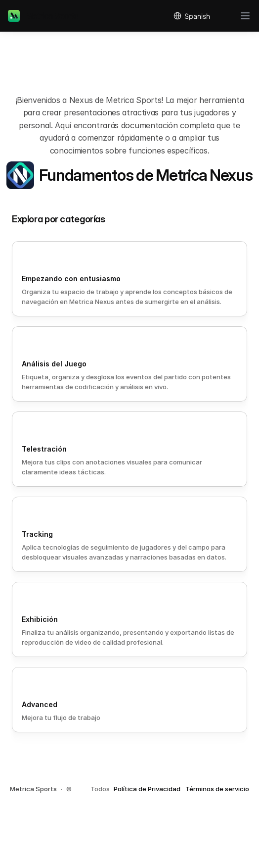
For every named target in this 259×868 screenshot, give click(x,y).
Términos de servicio (217, 789)
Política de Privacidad (147, 789)
